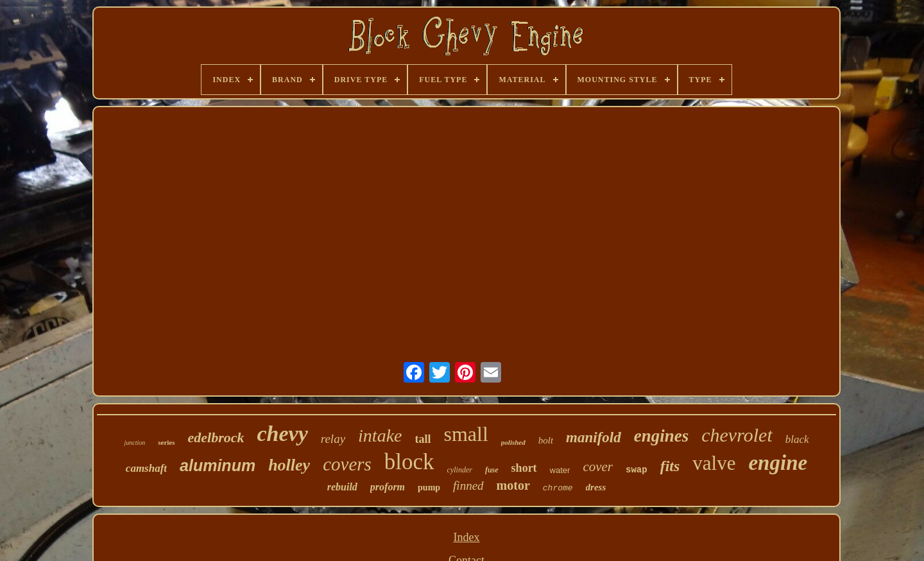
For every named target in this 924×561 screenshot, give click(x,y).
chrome (558, 488)
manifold (594, 437)
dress (596, 487)
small (466, 434)
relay (333, 439)
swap (637, 470)
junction (134, 443)
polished (513, 442)
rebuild (342, 487)
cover (598, 467)
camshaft (146, 468)
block (409, 462)
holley (289, 465)
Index (467, 537)
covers (347, 464)
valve (714, 463)
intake (380, 436)
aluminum (218, 465)
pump (429, 488)
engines (662, 436)
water (560, 470)
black (797, 439)
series (166, 442)
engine (778, 463)
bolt (546, 440)
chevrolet (737, 435)
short (524, 468)
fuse (492, 470)
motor (513, 485)
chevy (282, 434)
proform (388, 487)
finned (468, 486)
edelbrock (216, 437)
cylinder (460, 470)
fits (670, 466)
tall (423, 439)
